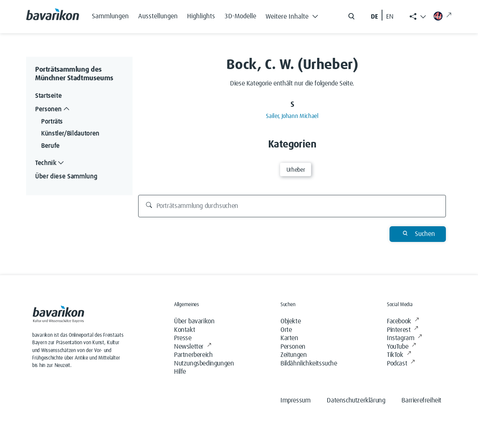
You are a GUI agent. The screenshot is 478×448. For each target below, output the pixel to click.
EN (390, 17)
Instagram (404, 338)
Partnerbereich (193, 355)
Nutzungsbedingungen (204, 364)
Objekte (291, 321)
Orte (286, 330)
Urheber (296, 170)
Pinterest (403, 330)
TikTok (399, 355)
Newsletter (193, 347)
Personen (293, 347)
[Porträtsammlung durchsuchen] (292, 206)
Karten (289, 338)
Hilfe (180, 372)
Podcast (401, 364)
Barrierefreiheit (421, 401)
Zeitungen (294, 355)
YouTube (401, 347)
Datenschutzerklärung (356, 401)
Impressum (295, 401)
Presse (183, 338)
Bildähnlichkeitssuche (309, 364)
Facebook (403, 322)
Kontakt (184, 330)
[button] (294, 15)
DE (374, 17)
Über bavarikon (194, 321)
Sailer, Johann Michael (292, 116)
